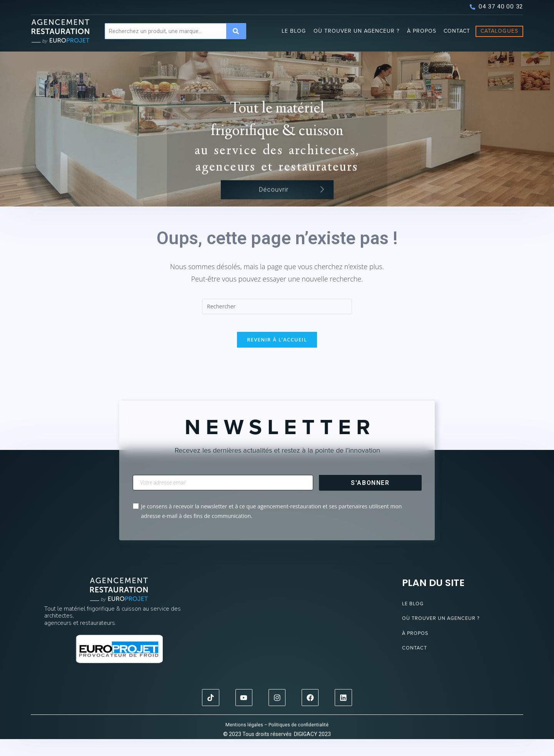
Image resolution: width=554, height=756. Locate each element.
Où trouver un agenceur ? (356, 31)
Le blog (294, 31)
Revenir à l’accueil (277, 357)
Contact (457, 31)
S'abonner (370, 500)
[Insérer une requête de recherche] (277, 318)
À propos (422, 31)
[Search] (236, 31)
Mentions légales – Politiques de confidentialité (277, 741)
